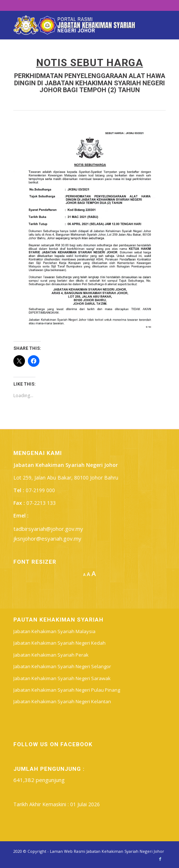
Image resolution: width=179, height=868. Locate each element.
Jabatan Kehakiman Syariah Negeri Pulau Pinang (67, 690)
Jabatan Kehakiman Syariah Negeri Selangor (62, 666)
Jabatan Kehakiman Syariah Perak (51, 655)
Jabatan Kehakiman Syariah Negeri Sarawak (62, 678)
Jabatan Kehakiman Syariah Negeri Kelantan (62, 701)
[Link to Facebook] (160, 859)
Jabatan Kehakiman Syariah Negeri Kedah (59, 643)
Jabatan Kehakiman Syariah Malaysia (54, 631)
